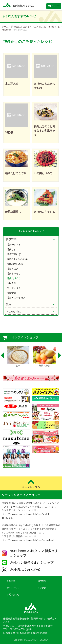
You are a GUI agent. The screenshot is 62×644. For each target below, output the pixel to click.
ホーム (5, 27)
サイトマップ (13, 588)
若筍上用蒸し (13, 212)
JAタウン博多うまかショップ (32, 562)
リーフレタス (14, 288)
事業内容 (11, 581)
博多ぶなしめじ (15, 264)
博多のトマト (14, 245)
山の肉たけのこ (43, 173)
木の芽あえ (12, 84)
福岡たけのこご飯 (16, 173)
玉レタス (11, 283)
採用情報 (42, 581)
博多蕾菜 (11, 293)
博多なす (11, 249)
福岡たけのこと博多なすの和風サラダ (44, 131)
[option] (18, 357)
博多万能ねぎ (14, 254)
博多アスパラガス (16, 298)
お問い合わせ (13, 594)
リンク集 (42, 588)
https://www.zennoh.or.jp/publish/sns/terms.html (28, 540)
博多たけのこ (14, 278)
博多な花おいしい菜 (17, 259)
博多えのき (13, 269)
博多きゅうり (14, 274)
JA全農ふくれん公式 (25, 570)
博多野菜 (6, 30)
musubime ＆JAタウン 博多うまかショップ (34, 553)
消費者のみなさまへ (21, 27)
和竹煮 (9, 132)
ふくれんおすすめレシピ (47, 27)
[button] (54, 6)
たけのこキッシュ (44, 212)
